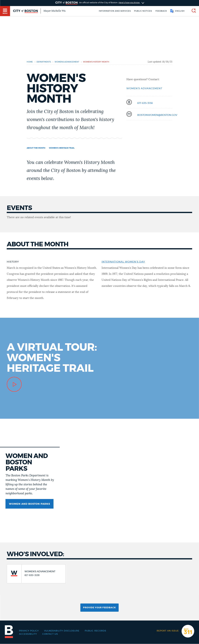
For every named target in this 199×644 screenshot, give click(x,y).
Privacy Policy (29, 631)
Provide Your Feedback (99, 608)
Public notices (143, 11)
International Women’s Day (123, 262)
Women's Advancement (144, 88)
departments (44, 62)
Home (30, 62)
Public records (95, 631)
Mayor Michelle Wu (54, 11)
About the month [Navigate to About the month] (36, 148)
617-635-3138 (145, 103)
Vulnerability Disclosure (62, 631)
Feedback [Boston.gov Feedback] (161, 11)
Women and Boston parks (29, 504)
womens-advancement (67, 62)
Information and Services (115, 11)
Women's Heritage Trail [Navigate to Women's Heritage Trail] (62, 148)
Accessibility (28, 634)
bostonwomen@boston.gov (157, 115)
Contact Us (50, 634)
